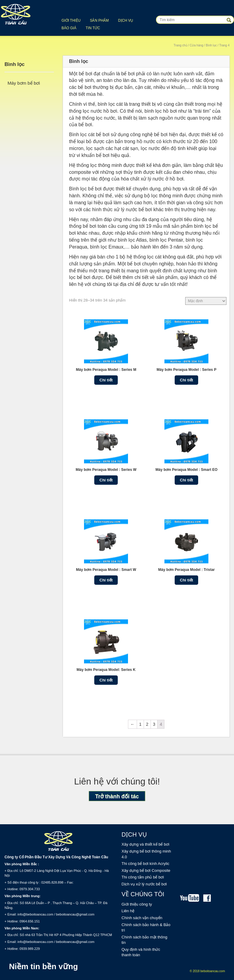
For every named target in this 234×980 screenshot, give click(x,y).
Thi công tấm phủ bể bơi (143, 877)
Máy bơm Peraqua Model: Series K (106, 670)
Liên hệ (128, 911)
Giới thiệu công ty (137, 904)
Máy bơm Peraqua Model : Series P (186, 370)
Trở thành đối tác (117, 797)
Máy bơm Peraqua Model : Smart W (106, 570)
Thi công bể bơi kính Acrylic (146, 864)
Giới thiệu (71, 20)
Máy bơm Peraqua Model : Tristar (186, 570)
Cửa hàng (197, 45)
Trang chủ (181, 45)
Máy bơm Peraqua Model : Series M (106, 370)
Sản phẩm (99, 20)
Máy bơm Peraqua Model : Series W (106, 470)
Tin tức (93, 28)
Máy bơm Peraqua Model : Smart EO (186, 470)
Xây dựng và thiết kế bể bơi (146, 844)
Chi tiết (106, 380)
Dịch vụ (126, 20)
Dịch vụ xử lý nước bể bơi (144, 884)
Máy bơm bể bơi (24, 83)
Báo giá (69, 28)
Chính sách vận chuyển (142, 918)
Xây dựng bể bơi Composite (146, 870)
